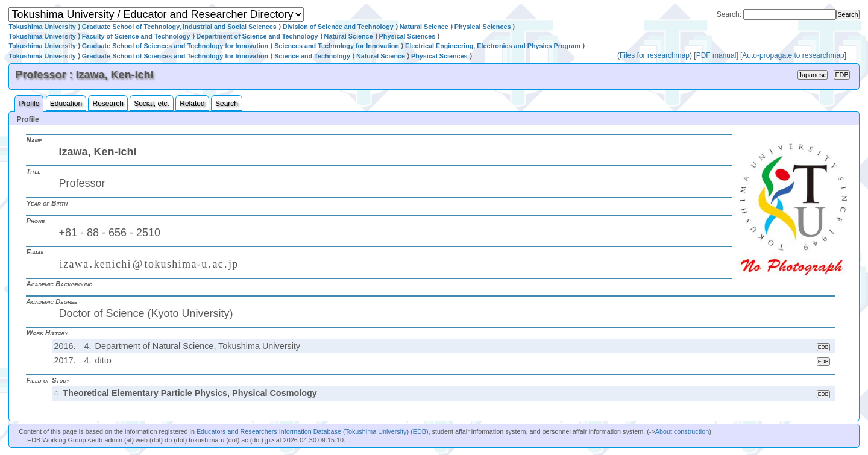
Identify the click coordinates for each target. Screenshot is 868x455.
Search (227, 104)
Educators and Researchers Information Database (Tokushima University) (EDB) (313, 431)
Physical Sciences (483, 27)
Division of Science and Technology (338, 27)
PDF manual (716, 55)
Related (192, 104)
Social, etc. (152, 104)
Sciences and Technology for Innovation (337, 46)
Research (108, 104)
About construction (682, 431)
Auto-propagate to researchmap (793, 55)
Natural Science (424, 27)
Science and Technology (312, 56)
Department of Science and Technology (257, 36)
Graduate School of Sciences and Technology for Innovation (175, 46)
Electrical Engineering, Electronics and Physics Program (493, 46)
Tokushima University (42, 27)
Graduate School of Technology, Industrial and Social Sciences (179, 27)
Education (66, 104)
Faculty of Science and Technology (136, 36)
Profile (29, 104)
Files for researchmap (655, 55)
